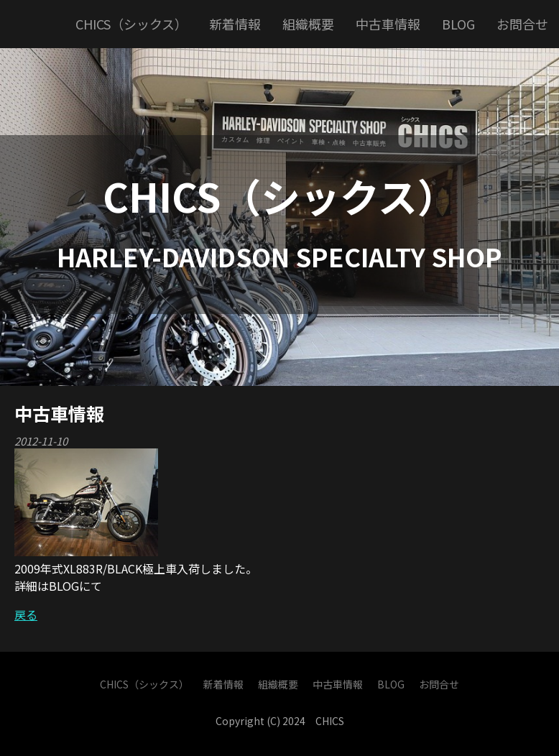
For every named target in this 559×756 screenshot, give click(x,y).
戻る (26, 614)
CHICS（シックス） (280, 195)
